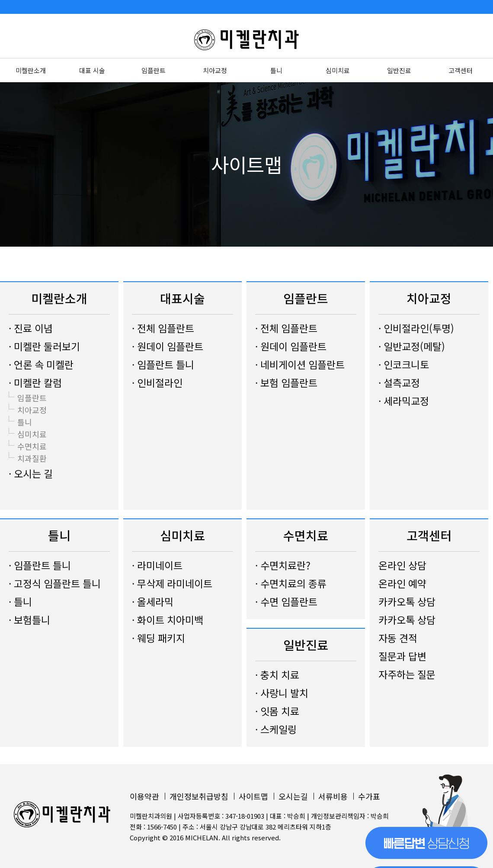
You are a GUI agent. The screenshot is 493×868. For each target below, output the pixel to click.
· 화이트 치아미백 (168, 620)
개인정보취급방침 (199, 796)
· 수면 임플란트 (286, 601)
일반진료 (399, 70)
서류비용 (333, 796)
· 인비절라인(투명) (416, 328)
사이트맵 (253, 796)
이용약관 (144, 796)
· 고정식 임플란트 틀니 (55, 583)
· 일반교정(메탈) (412, 346)
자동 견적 (398, 638)
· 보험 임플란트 (286, 383)
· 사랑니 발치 (282, 693)
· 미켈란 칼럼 (35, 383)
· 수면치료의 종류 (291, 583)
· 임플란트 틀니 (163, 364)
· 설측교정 (399, 383)
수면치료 (32, 446)
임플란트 (154, 70)
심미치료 (338, 70)
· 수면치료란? (283, 565)
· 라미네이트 (157, 565)
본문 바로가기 (0, 0)
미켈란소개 (31, 70)
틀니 (276, 70)
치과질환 (32, 458)
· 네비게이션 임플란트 (300, 364)
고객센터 (461, 70)
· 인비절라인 (157, 383)
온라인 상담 (402, 565)
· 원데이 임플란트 (168, 346)
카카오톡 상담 (407, 601)
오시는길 (293, 796)
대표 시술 (92, 70)
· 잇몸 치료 (277, 711)
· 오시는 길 (31, 473)
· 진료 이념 (31, 328)
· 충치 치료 (277, 675)
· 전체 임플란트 (163, 328)
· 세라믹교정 (404, 401)
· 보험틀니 (29, 620)
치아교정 (215, 70)
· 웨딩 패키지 (158, 638)
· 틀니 (20, 601)
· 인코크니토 (404, 364)
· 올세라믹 (153, 601)
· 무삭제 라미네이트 (172, 583)
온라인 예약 (402, 583)
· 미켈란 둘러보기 (44, 346)
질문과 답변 (402, 656)
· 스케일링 (276, 729)
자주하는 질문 (407, 674)
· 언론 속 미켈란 (41, 364)
